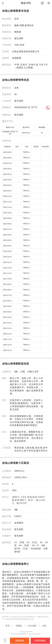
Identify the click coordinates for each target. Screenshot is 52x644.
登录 (8, 626)
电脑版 (19, 626)
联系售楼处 (40, 641)
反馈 (44, 626)
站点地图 (32, 626)
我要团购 (20, 641)
